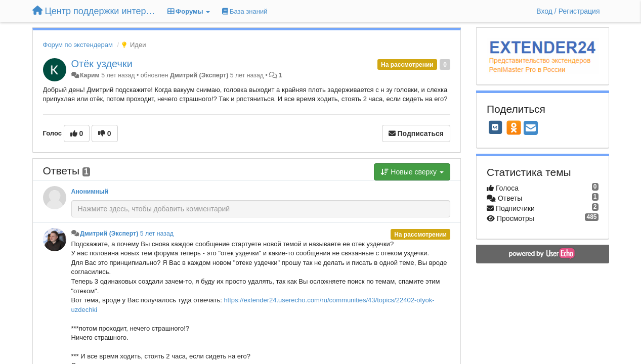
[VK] (495, 127)
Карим (90, 75)
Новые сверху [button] (412, 172)
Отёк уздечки (102, 64)
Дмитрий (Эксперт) (199, 75)
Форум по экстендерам (78, 45)
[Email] (531, 129)
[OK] (514, 127)
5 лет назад (157, 234)
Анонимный (90, 192)
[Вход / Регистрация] (568, 11)
